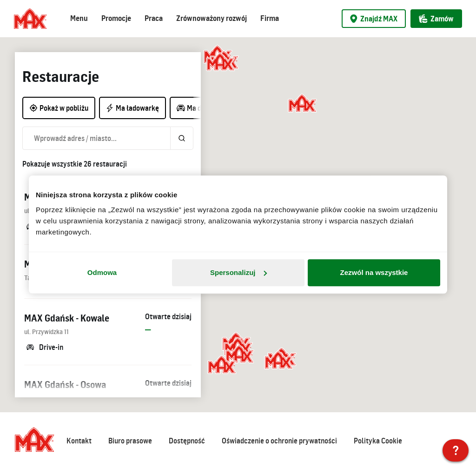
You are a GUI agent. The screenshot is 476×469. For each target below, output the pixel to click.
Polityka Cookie (378, 441)
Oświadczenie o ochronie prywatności (279, 441)
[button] (221, 63)
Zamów (436, 19)
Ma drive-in (199, 108)
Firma (270, 18)
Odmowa (102, 272)
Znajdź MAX (374, 19)
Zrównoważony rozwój (212, 18)
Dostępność (187, 441)
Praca (154, 18)
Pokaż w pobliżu (59, 108)
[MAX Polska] (456, 450)
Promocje (116, 18)
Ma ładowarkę (132, 108)
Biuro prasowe (130, 441)
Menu (79, 18)
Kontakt (79, 441)
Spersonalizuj (238, 272)
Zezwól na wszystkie (374, 272)
